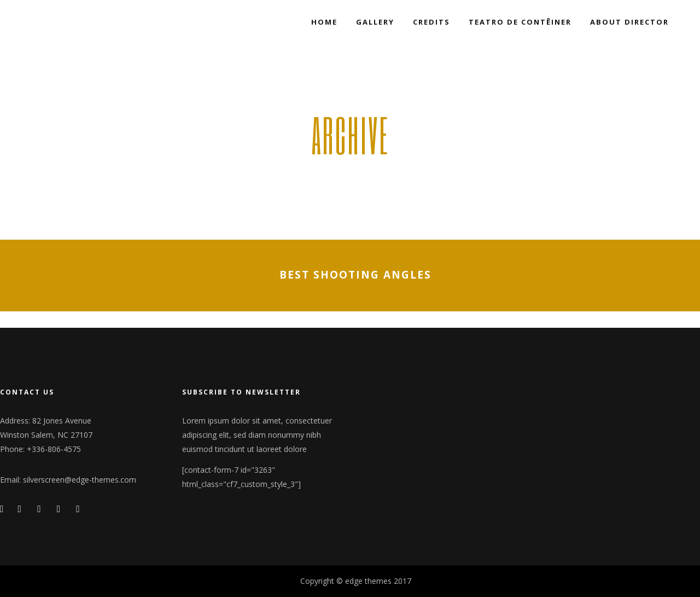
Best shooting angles (355, 275)
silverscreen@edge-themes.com (80, 480)
